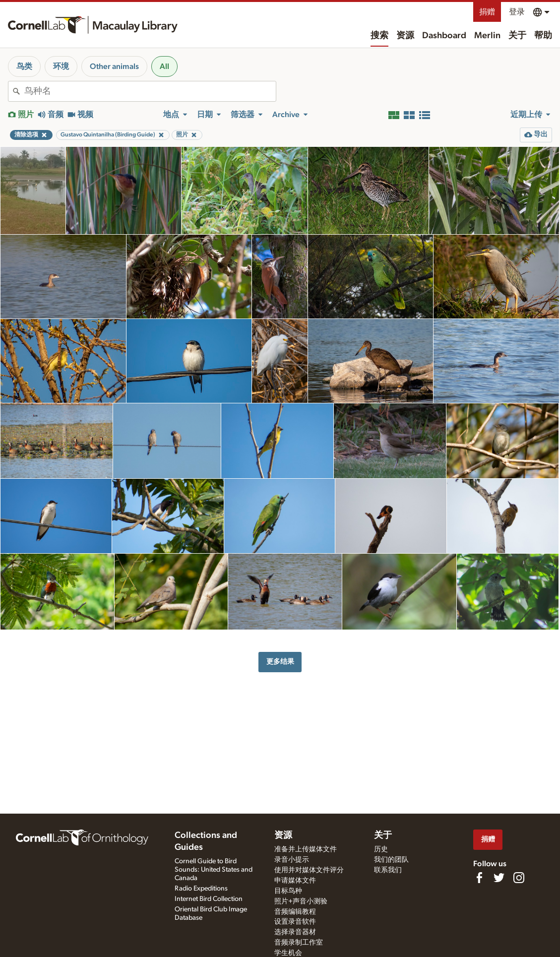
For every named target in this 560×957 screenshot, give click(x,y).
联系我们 (388, 870)
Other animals (114, 66)
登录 (517, 12)
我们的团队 (391, 860)
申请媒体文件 (295, 881)
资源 (405, 36)
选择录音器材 (295, 932)
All (164, 66)
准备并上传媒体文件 (306, 849)
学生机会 (288, 953)
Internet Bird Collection (209, 899)
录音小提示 (292, 860)
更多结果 (280, 662)
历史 (381, 849)
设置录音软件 (295, 922)
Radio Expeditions (201, 889)
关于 (517, 36)
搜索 (379, 36)
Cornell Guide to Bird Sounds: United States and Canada (214, 870)
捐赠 (487, 12)
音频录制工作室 (299, 943)
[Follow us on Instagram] (519, 878)
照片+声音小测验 (301, 901)
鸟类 (24, 66)
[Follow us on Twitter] (499, 878)
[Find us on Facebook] (479, 878)
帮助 (543, 36)
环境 (61, 66)
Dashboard (444, 36)
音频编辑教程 (295, 912)
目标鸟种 (288, 891)
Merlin (487, 36)
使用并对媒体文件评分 (309, 870)
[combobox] (150, 91)
